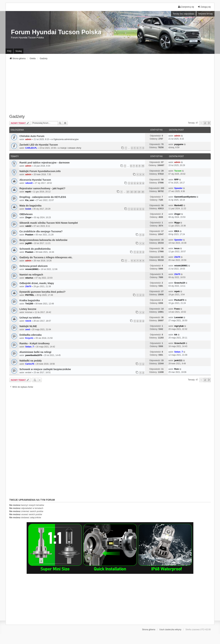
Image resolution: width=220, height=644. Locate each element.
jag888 (28, 243)
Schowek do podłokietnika (35, 249)
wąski (28, 192)
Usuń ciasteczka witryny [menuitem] (170, 630)
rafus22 (29, 183)
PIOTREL (30, 295)
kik (176, 335)
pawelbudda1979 (34, 355)
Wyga (177, 223)
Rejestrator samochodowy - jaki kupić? (42, 188)
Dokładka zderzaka (31, 335)
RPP (176, 180)
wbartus (29, 278)
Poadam (29, 235)
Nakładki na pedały (31, 361)
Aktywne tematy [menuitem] (205, 14)
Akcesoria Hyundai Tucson (35, 180)
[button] (209, 123)
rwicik (28, 321)
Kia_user (30, 200)
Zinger (28, 217)
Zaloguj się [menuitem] (204, 7)
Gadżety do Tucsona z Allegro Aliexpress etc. (46, 257)
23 (135, 192)
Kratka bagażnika (30, 300)
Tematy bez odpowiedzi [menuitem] (183, 14)
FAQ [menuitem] (9, 51)
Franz (177, 309)
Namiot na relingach (31, 275)
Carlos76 (30, 364)
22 (132, 192)
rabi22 (28, 226)
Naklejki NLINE (28, 326)
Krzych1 (29, 338)
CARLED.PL (31, 148)
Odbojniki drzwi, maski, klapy (37, 283)
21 (128, 192)
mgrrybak (179, 326)
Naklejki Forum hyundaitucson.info (40, 171)
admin (28, 139)
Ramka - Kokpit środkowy (35, 343)
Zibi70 (177, 257)
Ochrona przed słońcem (34, 266)
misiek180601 (32, 269)
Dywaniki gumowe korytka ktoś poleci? (42, 292)
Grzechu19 (180, 283)
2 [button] (205, 123)
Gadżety (17, 116)
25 (143, 192)
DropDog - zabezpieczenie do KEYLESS (43, 197)
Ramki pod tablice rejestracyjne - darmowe (45, 163)
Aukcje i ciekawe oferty (71, 148)
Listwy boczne (28, 309)
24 (139, 192)
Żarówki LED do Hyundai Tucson (39, 145)
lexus (177, 248)
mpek (177, 291)
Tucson (178, 171)
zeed (28, 329)
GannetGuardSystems (185, 197)
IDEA (177, 231)
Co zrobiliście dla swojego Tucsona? (41, 231)
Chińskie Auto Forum (32, 136)
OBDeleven (26, 214)
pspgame (179, 144)
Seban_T (30, 347)
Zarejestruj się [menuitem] (186, 7)
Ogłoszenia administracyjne (66, 139)
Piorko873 (179, 300)
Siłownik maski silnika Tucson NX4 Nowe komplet (49, 223)
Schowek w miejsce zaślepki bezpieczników (45, 369)
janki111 (178, 360)
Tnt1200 (29, 304)
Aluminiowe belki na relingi (35, 352)
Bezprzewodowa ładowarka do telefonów (43, 240)
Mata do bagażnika (30, 206)
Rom (177, 369)
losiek (28, 209)
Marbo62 (178, 205)
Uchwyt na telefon (30, 318)
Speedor (178, 188)
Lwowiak (179, 317)
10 (143, 166)
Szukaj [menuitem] (19, 51)
